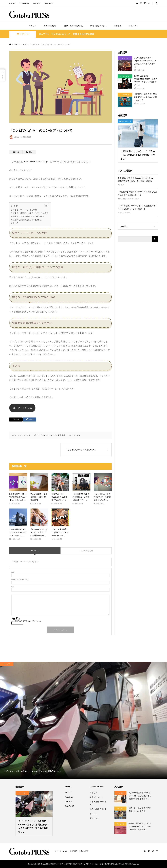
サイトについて (61, 851)
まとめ (16, 223)
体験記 (120, 199)
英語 (64, 435)
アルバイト (133, 26)
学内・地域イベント (98, 26)
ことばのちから (42, 435)
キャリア (33, 26)
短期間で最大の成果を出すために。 (28, 220)
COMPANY (24, 3)
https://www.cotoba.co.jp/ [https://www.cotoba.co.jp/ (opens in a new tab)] (36, 162)
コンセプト (53, 435)
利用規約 (74, 851)
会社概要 (84, 851)
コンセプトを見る (22, 408)
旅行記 (127, 213)
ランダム (118, 26)
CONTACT (49, 3)
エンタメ (121, 185)
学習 (59, 435)
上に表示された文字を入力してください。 (27, 621)
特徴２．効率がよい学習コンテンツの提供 (31, 213)
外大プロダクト (50, 26)
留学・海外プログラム (73, 26)
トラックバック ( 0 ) (86, 551)
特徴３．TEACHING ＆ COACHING (28, 216)
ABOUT (12, 3)
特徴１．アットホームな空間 (25, 210)
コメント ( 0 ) (35, 551)
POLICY (36, 3)
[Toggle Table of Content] (45, 206)
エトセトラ (23, 34)
